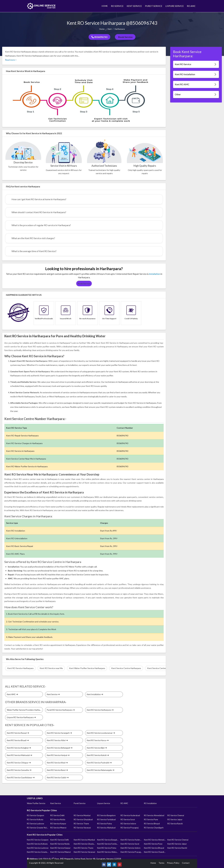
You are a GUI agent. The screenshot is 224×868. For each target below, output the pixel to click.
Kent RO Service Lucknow (38, 848)
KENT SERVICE (134, 6)
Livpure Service (104, 803)
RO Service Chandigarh (154, 828)
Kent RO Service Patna (107, 848)
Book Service (125, 37)
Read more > (11, 60)
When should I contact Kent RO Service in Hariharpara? (39, 212)
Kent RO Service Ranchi (177, 848)
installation (154, 274)
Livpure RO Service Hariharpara (21, 717)
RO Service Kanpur (58, 824)
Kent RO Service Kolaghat (19, 748)
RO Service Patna (105, 824)
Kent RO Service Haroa (98, 740)
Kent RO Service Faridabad (108, 844)
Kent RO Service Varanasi (84, 852)
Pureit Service (80, 803)
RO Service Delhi (57, 815)
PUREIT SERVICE (154, 6)
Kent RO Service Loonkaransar (101, 733)
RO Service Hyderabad (130, 815)
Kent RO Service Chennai (178, 840)
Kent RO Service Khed (57, 763)
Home (102, 29)
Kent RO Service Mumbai (84, 840)
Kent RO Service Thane (83, 848)
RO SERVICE (117, 6)
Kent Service (53, 694)
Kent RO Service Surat (130, 844)
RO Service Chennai (176, 815)
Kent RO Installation (196, 74)
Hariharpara (120, 29)
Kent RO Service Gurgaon (38, 840)
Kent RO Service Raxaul (18, 733)
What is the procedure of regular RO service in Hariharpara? (41, 225)
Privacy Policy (173, 863)
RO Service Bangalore (106, 815)
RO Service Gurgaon (35, 815)
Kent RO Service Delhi (60, 840)
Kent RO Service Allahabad (108, 852)
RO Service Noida (58, 819)
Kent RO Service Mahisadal (19, 755)
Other (196, 94)
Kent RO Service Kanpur (60, 848)
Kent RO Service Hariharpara (100, 710)
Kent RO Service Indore (130, 848)
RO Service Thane (81, 824)
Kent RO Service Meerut (61, 852)
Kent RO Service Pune (153, 844)
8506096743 (99, 37)
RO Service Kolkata (35, 819)
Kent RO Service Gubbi (58, 778)
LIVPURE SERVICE (175, 6)
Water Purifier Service (36, 803)
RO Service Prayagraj (130, 828)
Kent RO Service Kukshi (98, 755)
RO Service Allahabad (106, 828)
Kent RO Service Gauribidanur (21, 778)
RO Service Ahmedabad (154, 815)
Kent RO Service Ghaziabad (85, 844)
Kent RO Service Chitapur (19, 763)
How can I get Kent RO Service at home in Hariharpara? (39, 199)
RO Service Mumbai (82, 815)
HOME (105, 6)
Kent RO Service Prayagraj (131, 852)
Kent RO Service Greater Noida (38, 852)
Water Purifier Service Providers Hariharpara (25, 710)
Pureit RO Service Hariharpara (61, 710)
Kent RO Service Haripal (58, 755)
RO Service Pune (151, 819)
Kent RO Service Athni (57, 740)
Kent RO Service (196, 64)
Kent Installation (95, 694)
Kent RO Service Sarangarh (59, 733)
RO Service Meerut (58, 828)
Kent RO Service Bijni (97, 748)
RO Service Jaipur (175, 819)
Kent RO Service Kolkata (37, 844)
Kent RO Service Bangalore (108, 840)
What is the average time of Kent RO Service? (34, 251)
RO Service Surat (128, 819)
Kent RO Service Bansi (57, 770)
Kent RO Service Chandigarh (155, 852)
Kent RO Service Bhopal (154, 848)
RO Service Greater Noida (38, 828)
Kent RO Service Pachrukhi (99, 763)
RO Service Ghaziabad (83, 819)
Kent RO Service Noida (60, 844)
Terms (161, 863)
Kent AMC (12, 694)
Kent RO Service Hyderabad (131, 840)
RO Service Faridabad (106, 819)
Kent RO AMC (196, 84)
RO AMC (191, 6)
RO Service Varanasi (82, 828)
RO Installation (150, 803)
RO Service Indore (128, 824)
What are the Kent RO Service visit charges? (33, 238)
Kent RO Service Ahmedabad (155, 840)
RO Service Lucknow (35, 824)
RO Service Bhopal (152, 824)
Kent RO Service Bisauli (18, 740)
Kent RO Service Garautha (19, 770)
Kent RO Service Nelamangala (101, 770)
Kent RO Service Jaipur (177, 844)
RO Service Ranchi (175, 824)
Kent (110, 29)
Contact (186, 863)
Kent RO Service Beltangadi (60, 748)
